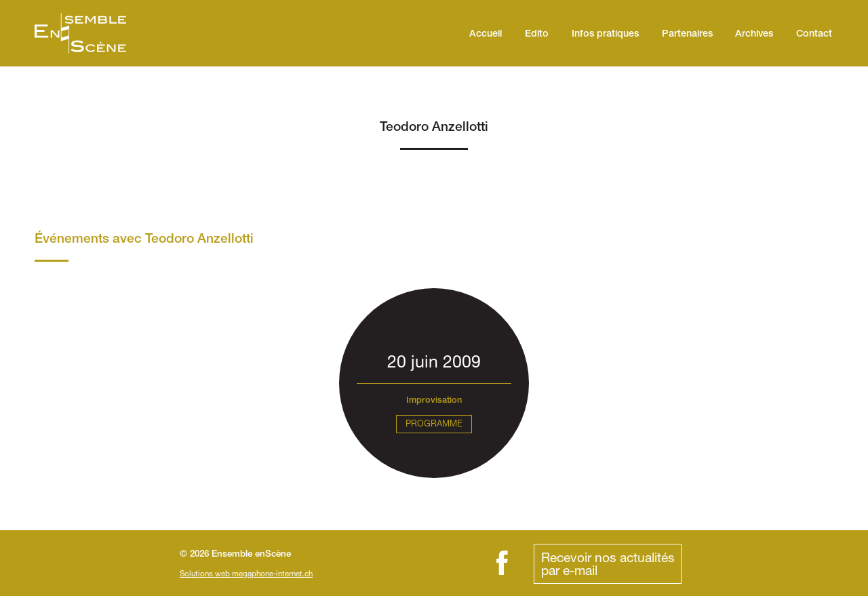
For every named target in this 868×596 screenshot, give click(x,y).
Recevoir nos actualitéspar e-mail (608, 563)
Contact (814, 35)
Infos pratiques (605, 35)
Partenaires (687, 35)
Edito (537, 35)
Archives (754, 35)
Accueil (486, 35)
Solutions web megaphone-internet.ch (246, 573)
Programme (434, 423)
